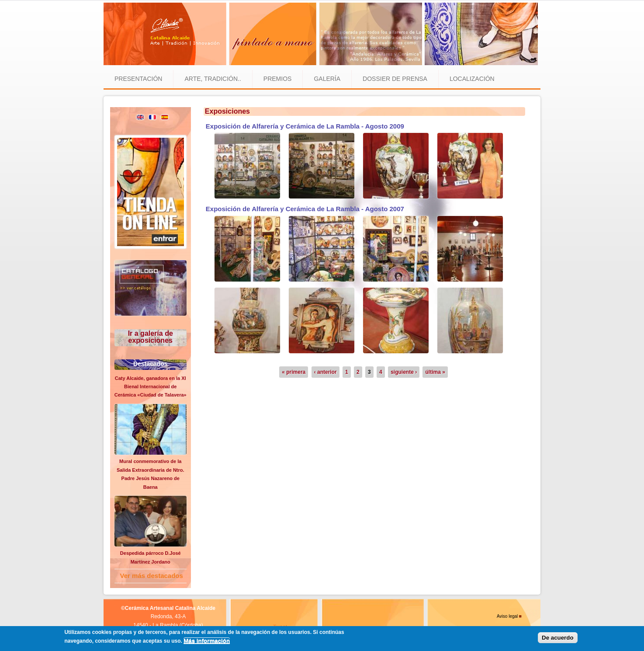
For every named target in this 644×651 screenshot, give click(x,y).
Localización (472, 79)
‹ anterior (325, 372)
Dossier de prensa (395, 79)
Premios (278, 79)
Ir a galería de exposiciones (151, 337)
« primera (294, 372)
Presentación (138, 79)
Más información (207, 641)
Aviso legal (507, 616)
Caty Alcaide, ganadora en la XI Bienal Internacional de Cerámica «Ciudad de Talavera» (151, 387)
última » (435, 372)
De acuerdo (558, 638)
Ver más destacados (152, 576)
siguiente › (404, 372)
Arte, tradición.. (213, 79)
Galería (327, 79)
